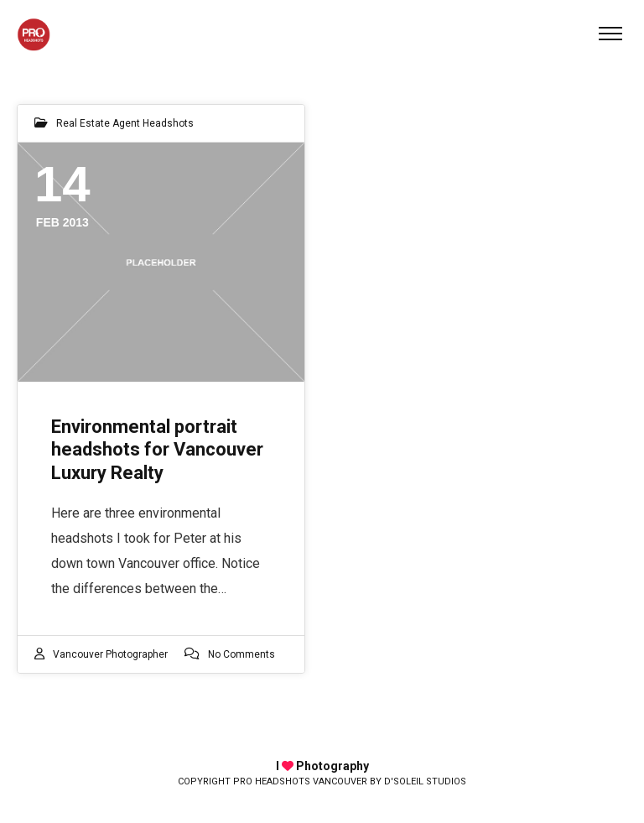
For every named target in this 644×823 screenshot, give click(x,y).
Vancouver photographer (110, 654)
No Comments (241, 654)
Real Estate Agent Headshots (125, 123)
